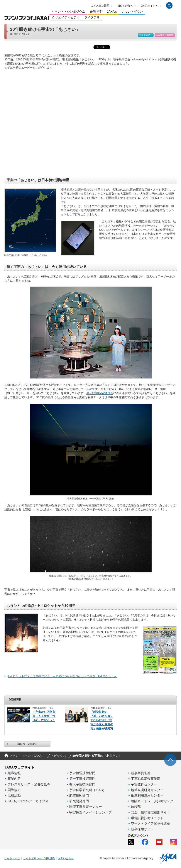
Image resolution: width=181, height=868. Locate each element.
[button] (169, 6)
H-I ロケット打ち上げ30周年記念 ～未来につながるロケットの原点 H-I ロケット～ (63, 678)
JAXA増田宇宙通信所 (100, 394)
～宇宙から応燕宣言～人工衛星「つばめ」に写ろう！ (44, 717)
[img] (170, 761)
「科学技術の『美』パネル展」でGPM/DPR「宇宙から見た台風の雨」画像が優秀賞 (102, 721)
